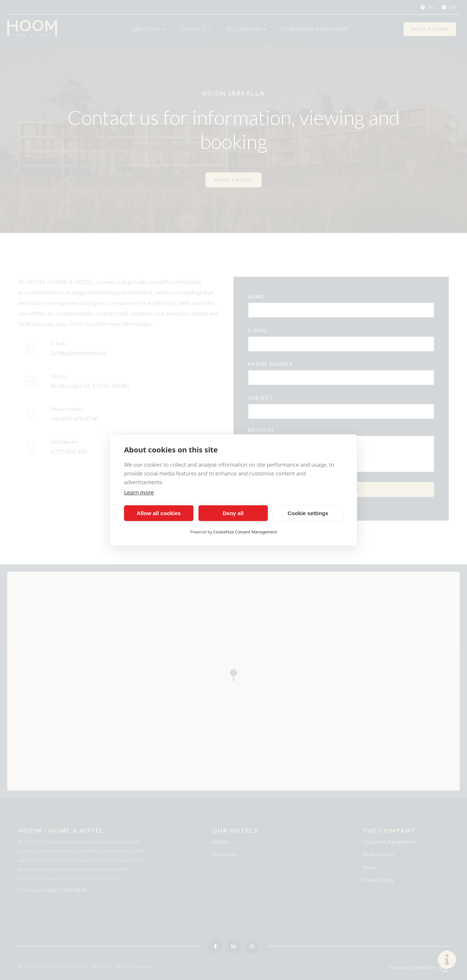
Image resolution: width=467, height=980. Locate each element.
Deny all (233, 513)
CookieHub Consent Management (245, 532)
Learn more (139, 492)
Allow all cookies (159, 513)
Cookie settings (308, 513)
